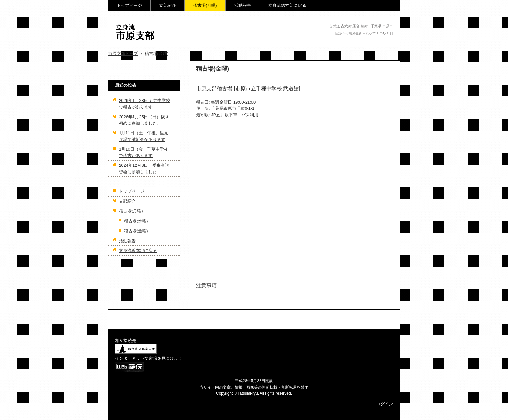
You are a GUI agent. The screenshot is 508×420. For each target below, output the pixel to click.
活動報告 (243, 5)
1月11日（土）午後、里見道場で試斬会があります (144, 136)
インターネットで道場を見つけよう (149, 358)
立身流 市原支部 (136, 44)
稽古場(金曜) (136, 231)
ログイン (385, 404)
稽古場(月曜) (205, 5)
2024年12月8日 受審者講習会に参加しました (144, 169)
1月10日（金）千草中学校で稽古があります (144, 152)
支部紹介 (167, 5)
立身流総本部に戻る (287, 5)
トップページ (129, 5)
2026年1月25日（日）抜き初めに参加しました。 (144, 120)
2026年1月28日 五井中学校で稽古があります (144, 104)
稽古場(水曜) (136, 221)
